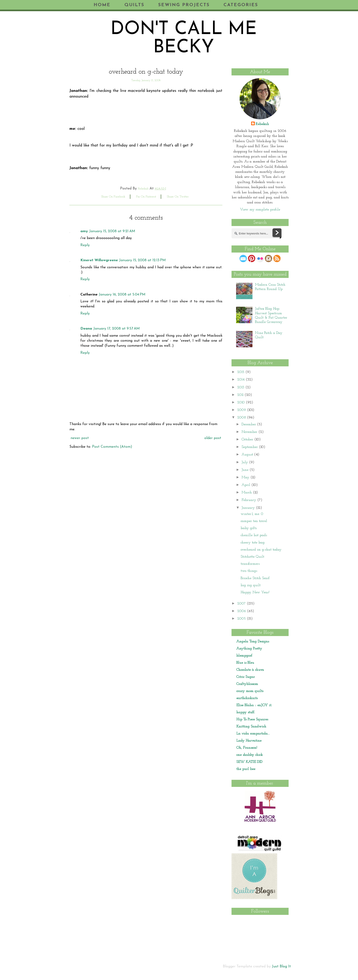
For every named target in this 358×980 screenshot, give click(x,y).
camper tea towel (254, 521)
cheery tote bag (253, 543)
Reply (85, 245)
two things (249, 571)
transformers (250, 564)
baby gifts (249, 528)
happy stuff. (246, 712)
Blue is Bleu (245, 663)
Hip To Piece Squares (252, 719)
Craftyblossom (247, 684)
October (248, 439)
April (246, 485)
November (250, 432)
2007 (242, 604)
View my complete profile (260, 210)
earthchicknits (247, 698)
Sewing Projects (184, 5)
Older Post (213, 438)
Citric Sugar (246, 677)
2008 (242, 418)
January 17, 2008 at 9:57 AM (117, 329)
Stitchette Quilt (252, 557)
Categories (241, 5)
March (247, 493)
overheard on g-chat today (261, 550)
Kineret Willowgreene (99, 260)
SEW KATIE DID (249, 762)
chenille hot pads (254, 535)
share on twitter (178, 197)
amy (84, 231)
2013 (241, 387)
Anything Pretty (249, 649)
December (249, 424)
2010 (242, 402)
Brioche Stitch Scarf (255, 578)
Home (102, 5)
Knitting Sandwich (251, 727)
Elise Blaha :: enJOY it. (254, 705)
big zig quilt (251, 585)
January (249, 508)
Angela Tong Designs (253, 642)
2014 (241, 380)
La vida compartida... (253, 734)
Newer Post (80, 438)
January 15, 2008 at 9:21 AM (112, 231)
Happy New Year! (255, 592)
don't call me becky (184, 39)
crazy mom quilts (250, 691)
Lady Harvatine (249, 741)
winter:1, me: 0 (252, 514)
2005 (242, 619)
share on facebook (113, 197)
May (246, 477)
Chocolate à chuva (250, 670)
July (245, 462)
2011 (241, 395)
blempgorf (244, 656)
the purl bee (246, 769)
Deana (86, 329)
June (246, 470)
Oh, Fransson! (247, 748)
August (248, 455)
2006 (242, 611)
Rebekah (262, 124)
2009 (242, 410)
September (250, 447)
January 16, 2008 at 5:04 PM (122, 295)
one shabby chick (250, 755)
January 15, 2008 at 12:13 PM (142, 260)
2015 (241, 372)
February (249, 500)
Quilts (134, 5)
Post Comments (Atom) (112, 447)
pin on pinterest (146, 197)
